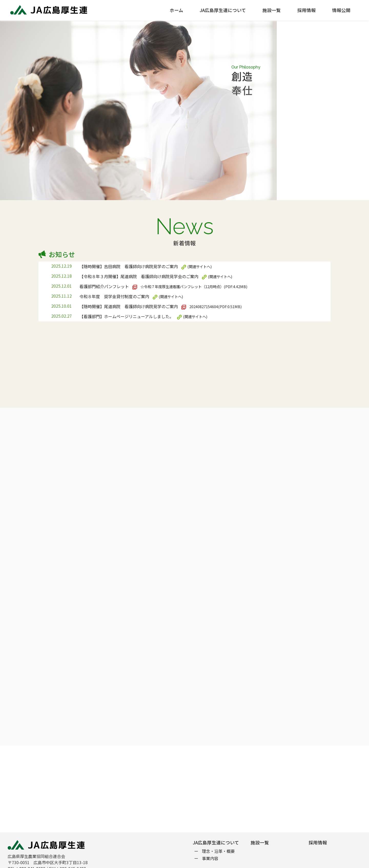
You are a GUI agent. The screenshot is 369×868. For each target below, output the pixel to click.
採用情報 (306, 10)
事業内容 (210, 858)
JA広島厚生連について (223, 10)
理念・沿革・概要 (218, 851)
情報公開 (341, 10)
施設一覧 (272, 10)
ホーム (176, 10)
